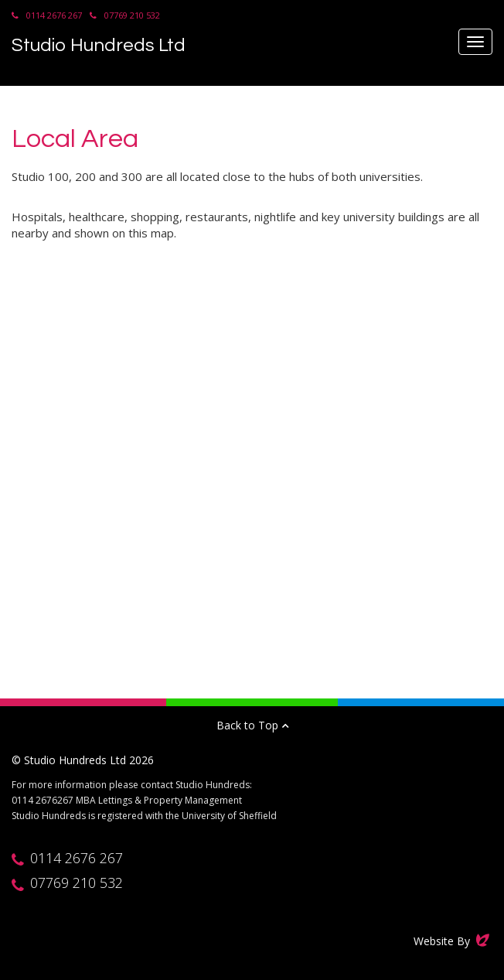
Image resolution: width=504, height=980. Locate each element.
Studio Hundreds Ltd (99, 45)
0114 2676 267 (54, 15)
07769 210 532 (132, 15)
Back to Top (252, 725)
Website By (453, 941)
